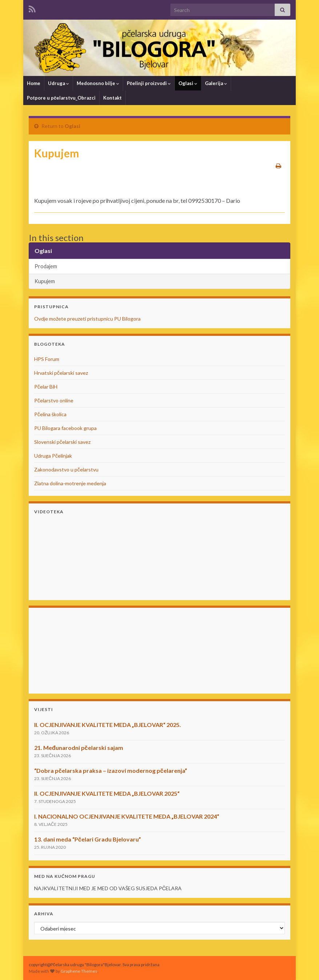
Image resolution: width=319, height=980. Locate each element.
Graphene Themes (79, 971)
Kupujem (45, 281)
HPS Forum (47, 359)
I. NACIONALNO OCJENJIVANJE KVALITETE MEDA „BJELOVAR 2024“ (127, 816)
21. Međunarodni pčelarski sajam (79, 748)
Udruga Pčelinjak (53, 456)
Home (34, 83)
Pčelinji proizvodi (149, 83)
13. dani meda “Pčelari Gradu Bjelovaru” (88, 839)
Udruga (58, 83)
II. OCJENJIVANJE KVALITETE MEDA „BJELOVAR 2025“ (107, 793)
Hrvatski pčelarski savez (61, 373)
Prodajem (46, 266)
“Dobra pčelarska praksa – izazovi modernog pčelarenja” (111, 770)
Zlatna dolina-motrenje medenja (70, 483)
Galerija (216, 83)
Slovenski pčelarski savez (62, 442)
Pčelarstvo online (54, 400)
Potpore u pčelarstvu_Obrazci (61, 98)
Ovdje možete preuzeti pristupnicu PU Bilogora (87, 319)
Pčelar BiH (46, 387)
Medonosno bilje (98, 83)
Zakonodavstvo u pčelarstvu (66, 469)
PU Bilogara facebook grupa (65, 428)
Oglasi (188, 83)
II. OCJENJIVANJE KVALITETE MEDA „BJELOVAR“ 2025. (108, 725)
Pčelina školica (50, 414)
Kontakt (112, 98)
